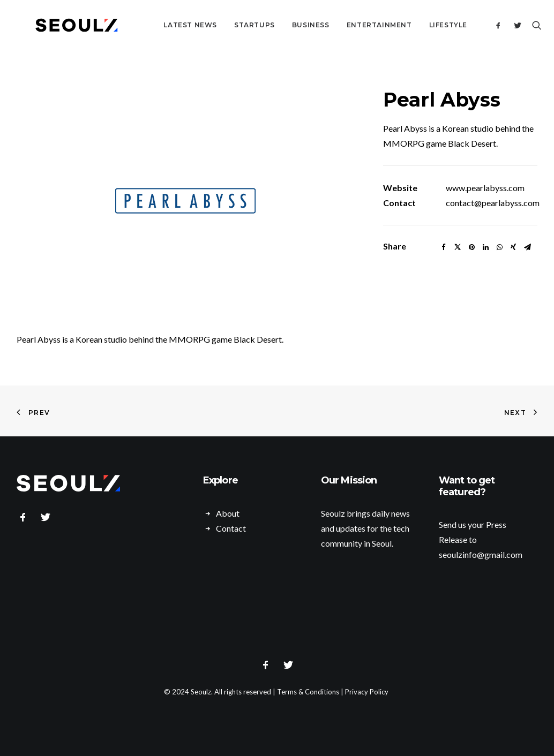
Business (285, 25)
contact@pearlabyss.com (493, 203)
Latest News (164, 25)
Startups (229, 25)
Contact (231, 528)
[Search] (530, 25)
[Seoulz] (64, 25)
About (228, 513)
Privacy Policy (367, 692)
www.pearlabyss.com (485, 188)
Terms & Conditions (308, 692)
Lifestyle (422, 25)
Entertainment (354, 25)
